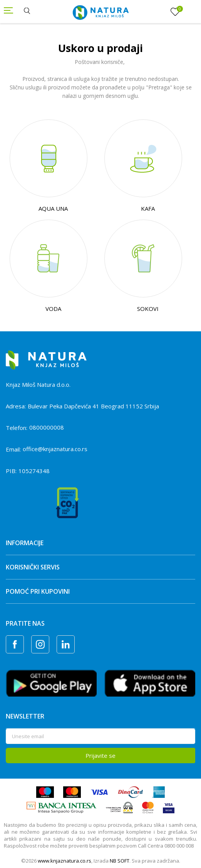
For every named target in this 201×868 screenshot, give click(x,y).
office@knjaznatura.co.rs (55, 449)
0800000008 (47, 427)
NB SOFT (120, 861)
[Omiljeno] (175, 12)
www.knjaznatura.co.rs (64, 861)
